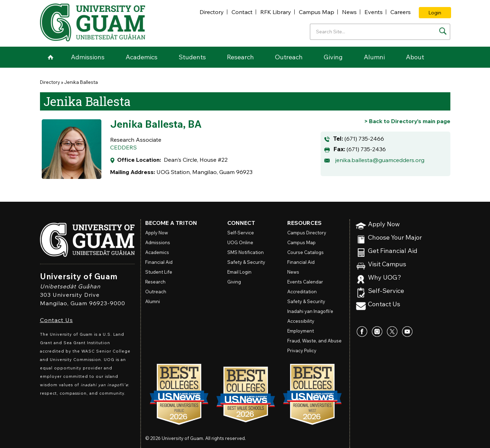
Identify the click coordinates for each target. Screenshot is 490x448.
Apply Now (384, 224)
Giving (333, 57)
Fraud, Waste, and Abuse (314, 341)
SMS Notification (246, 252)
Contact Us (56, 320)
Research (240, 57)
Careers (401, 12)
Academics (142, 57)
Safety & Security (246, 262)
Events (374, 12)
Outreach (289, 57)
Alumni (374, 57)
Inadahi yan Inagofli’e (310, 311)
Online (240, 242)
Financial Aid (159, 262)
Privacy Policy (302, 350)
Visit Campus (387, 264)
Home (51, 57)
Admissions (88, 57)
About (415, 57)
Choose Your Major (395, 238)
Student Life (159, 272)
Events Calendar (305, 282)
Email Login (239, 272)
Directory (212, 12)
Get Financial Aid (393, 251)
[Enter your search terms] (380, 32)
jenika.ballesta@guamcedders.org (380, 160)
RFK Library (276, 12)
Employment (301, 331)
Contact (242, 12)
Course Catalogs (306, 252)
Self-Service (386, 291)
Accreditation (302, 292)
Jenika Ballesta (81, 82)
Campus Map (317, 12)
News (349, 12)
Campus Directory (307, 233)
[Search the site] (443, 31)
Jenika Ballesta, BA (156, 124)
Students (192, 57)
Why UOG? (385, 278)
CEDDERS (123, 147)
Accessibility (301, 321)
